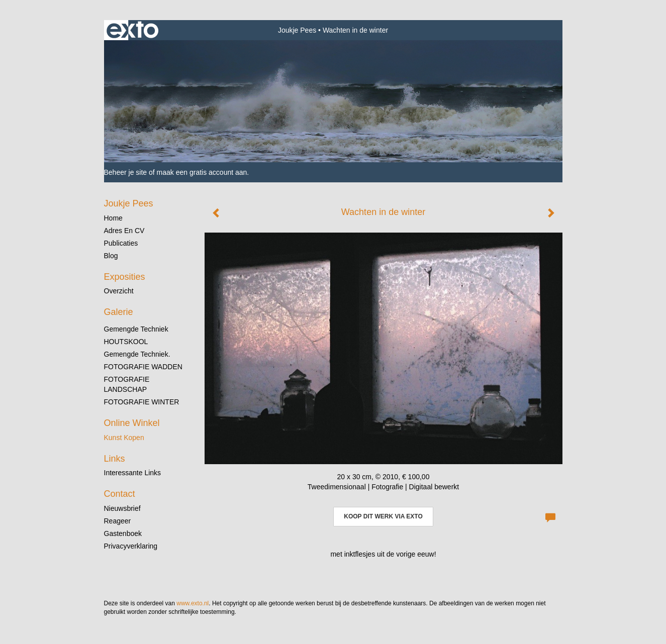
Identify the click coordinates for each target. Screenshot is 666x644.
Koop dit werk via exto (383, 516)
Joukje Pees (297, 30)
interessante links (133, 473)
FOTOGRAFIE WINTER (142, 402)
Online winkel (132, 423)
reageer (118, 521)
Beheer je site (126, 172)
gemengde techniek (136, 329)
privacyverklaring (131, 546)
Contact (120, 494)
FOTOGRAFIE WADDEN (143, 367)
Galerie (119, 312)
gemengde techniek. (137, 354)
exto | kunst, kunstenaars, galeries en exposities (132, 30)
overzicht (119, 291)
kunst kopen (124, 438)
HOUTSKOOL (126, 342)
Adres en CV (124, 231)
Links (115, 459)
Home (113, 218)
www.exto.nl (193, 603)
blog (111, 256)
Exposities (125, 277)
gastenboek (123, 533)
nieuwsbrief (122, 508)
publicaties (121, 243)
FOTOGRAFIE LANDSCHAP (127, 384)
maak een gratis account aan (202, 172)
